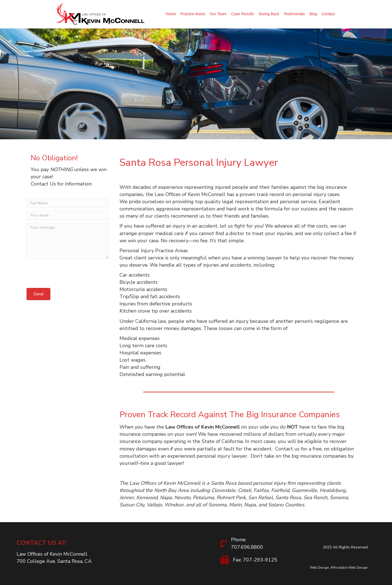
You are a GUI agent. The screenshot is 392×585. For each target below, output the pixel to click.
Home (171, 14)
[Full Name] (68, 203)
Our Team (218, 14)
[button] (38, 294)
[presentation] (69, 274)
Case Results (242, 14)
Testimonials (294, 14)
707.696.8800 (247, 547)
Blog (313, 14)
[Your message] (68, 241)
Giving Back (269, 14)
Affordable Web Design (349, 568)
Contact (328, 14)
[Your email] (68, 215)
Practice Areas (193, 14)
